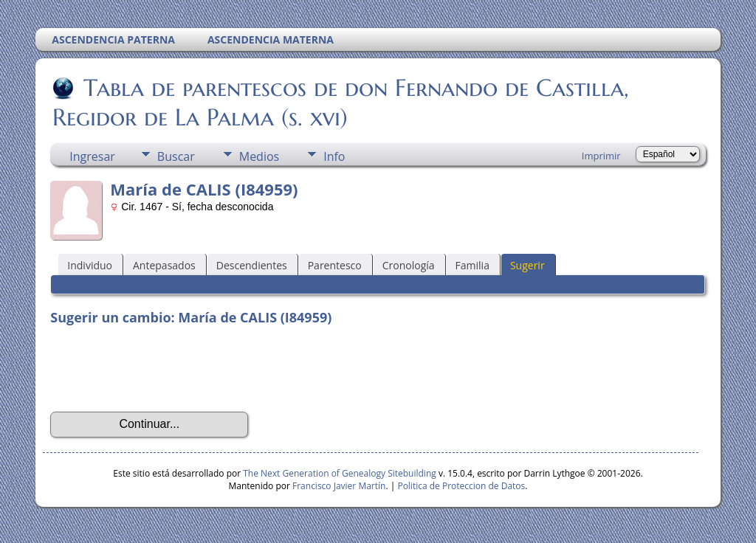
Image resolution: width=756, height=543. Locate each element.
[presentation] (162, 369)
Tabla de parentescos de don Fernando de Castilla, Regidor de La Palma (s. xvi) (341, 103)
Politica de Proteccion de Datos (461, 486)
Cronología (409, 265)
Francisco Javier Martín (339, 486)
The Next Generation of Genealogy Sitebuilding (340, 473)
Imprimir (601, 156)
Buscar (176, 156)
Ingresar (92, 156)
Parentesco (335, 265)
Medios (259, 156)
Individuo (90, 265)
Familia (472, 265)
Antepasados (164, 265)
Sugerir (528, 265)
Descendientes (252, 265)
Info (334, 156)
